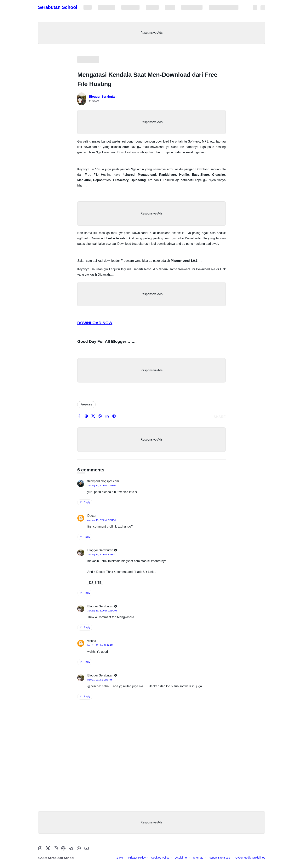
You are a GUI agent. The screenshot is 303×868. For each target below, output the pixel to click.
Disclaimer (152, 8)
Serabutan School (58, 7)
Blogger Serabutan (103, 97)
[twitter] (93, 417)
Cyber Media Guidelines (224, 8)
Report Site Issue (192, 8)
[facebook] (79, 417)
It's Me (88, 8)
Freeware (86, 404)
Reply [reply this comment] (85, 502)
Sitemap (170, 8)
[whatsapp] (100, 417)
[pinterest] (86, 417)
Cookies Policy (130, 8)
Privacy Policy (106, 8)
